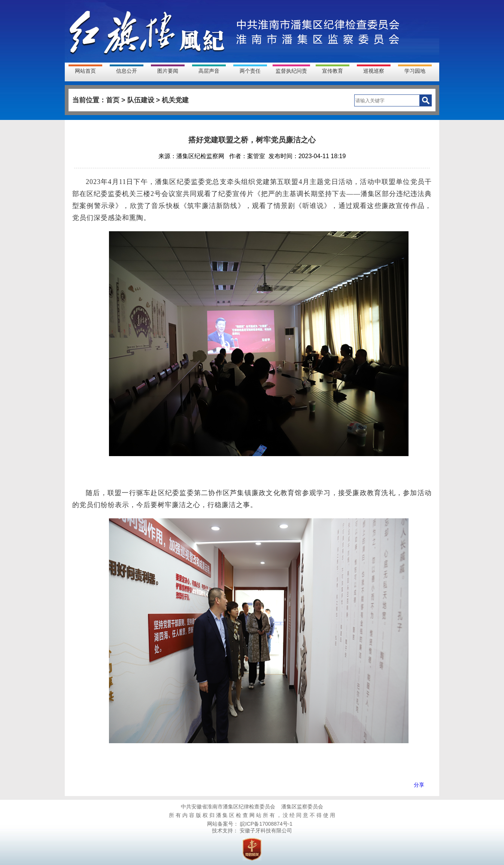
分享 (419, 785)
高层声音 (209, 71)
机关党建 (175, 100)
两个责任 (250, 71)
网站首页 (85, 71)
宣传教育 (333, 71)
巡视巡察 (374, 71)
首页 (113, 100)
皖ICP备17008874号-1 (265, 824)
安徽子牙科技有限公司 (265, 831)
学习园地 (415, 71)
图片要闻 (168, 71)
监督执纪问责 (291, 71)
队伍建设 (141, 100)
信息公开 (127, 71)
